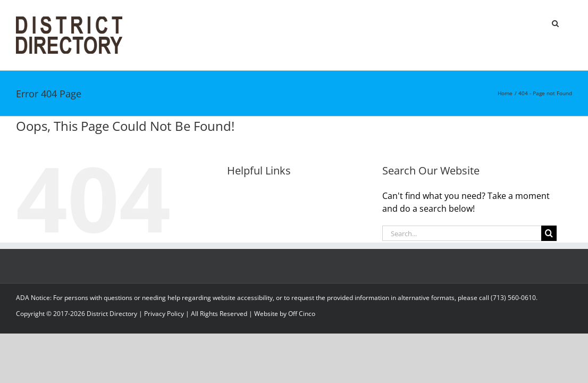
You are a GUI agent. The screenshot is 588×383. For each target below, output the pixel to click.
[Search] (549, 233)
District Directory (112, 314)
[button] (569, 22)
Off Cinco (302, 314)
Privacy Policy (164, 314)
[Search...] (462, 233)
